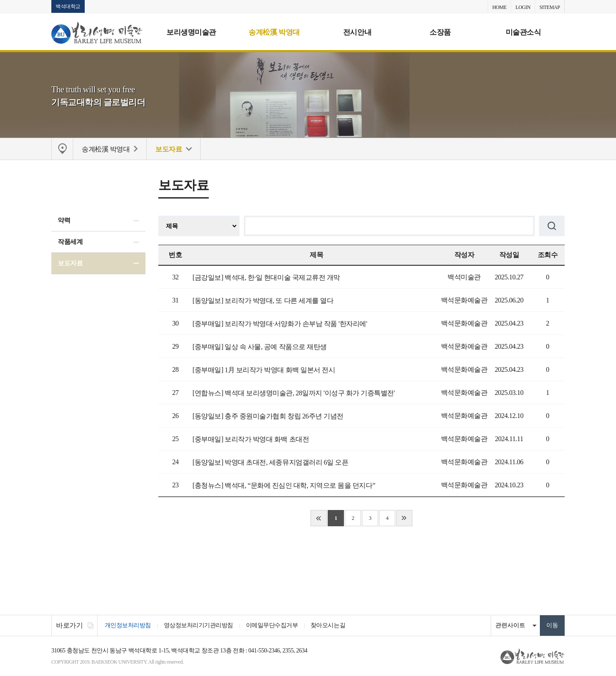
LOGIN (523, 7)
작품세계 (70, 242)
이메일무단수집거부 (272, 626)
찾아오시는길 (328, 626)
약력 (64, 221)
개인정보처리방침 (128, 626)
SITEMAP (550, 7)
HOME (499, 7)
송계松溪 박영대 (274, 32)
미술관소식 (523, 32)
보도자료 (70, 263)
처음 (319, 519)
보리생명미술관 (191, 32)
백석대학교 (68, 6)
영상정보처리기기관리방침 (198, 626)
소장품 (440, 32)
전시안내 (357, 32)
